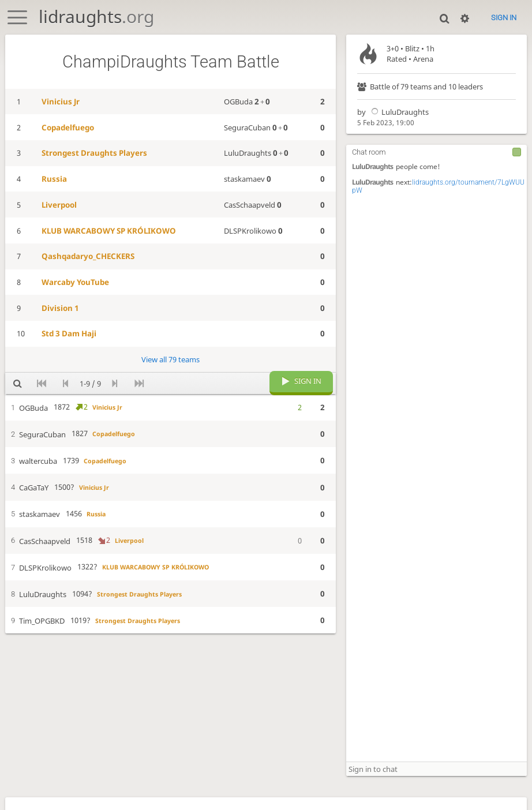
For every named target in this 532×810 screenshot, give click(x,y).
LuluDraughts (398, 112)
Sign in (504, 18)
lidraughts (96, 16)
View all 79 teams (171, 359)
